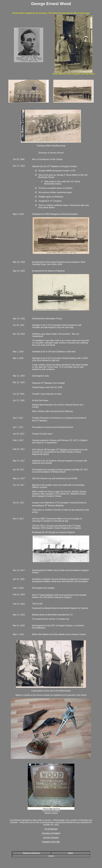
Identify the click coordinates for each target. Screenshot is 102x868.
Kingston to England (51, 833)
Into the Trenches (51, 838)
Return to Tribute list (32, 853)
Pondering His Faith (51, 842)
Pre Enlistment (51, 829)
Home (71, 853)
